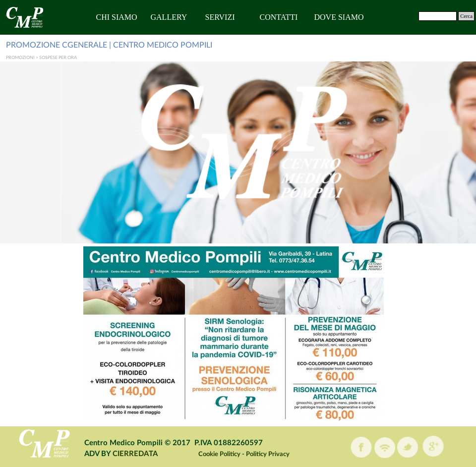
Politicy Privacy (268, 454)
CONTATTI (279, 17)
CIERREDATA (135, 454)
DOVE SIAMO (339, 17)
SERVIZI (220, 17)
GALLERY (169, 17)
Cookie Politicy (219, 454)
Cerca (466, 16)
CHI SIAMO (117, 17)
